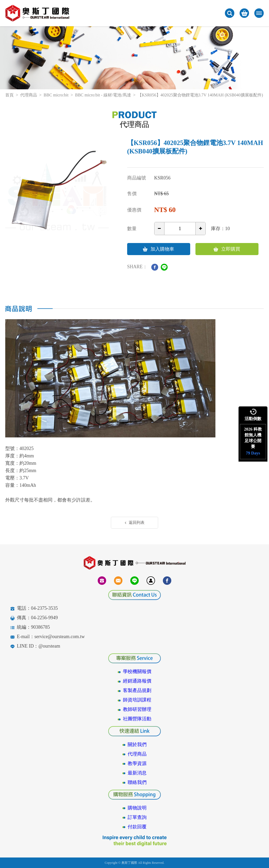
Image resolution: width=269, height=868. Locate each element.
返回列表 (135, 523)
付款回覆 (137, 827)
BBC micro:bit (56, 95)
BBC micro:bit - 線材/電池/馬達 (103, 95)
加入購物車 (159, 249)
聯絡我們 (137, 782)
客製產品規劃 (137, 690)
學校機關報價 (137, 671)
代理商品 (29, 95)
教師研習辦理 (137, 709)
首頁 (9, 95)
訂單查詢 (137, 817)
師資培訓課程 (137, 700)
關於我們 (137, 745)
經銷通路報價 (137, 681)
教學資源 (137, 763)
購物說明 (137, 808)
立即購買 (227, 249)
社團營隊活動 (137, 719)
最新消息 (137, 773)
